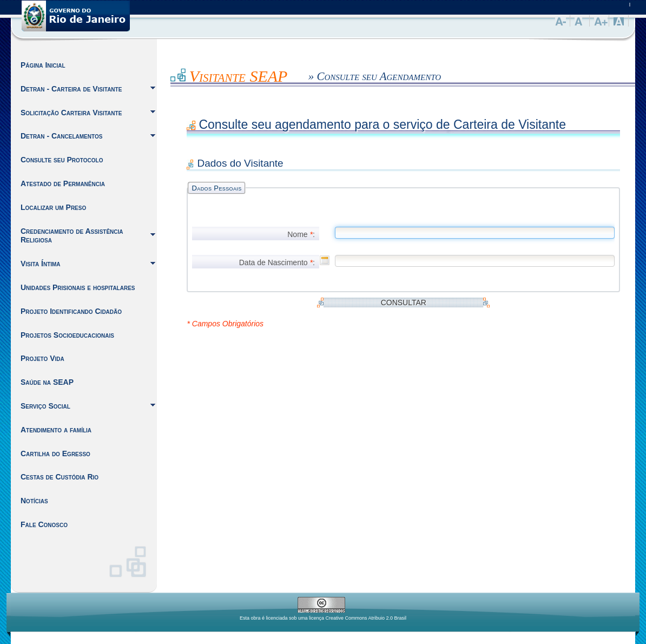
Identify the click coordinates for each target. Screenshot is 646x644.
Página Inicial (43, 65)
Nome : (301, 234)
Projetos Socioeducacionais (67, 335)
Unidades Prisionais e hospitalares (78, 287)
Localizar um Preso (53, 207)
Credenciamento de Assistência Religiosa (72, 236)
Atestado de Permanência (63, 183)
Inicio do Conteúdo (171, 74)
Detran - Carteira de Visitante (71, 89)
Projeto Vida (42, 358)
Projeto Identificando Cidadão (71, 311)
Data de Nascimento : (277, 262)
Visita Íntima (41, 264)
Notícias (34, 501)
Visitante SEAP (239, 76)
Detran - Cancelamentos (61, 136)
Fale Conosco (44, 524)
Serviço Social (45, 406)
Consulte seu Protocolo (62, 160)
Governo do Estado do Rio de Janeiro (76, 16)
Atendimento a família (56, 430)
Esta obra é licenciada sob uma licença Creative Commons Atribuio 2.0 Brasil (323, 618)
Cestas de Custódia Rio (60, 477)
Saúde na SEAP (47, 382)
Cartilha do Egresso (55, 454)
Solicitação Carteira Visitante (71, 113)
